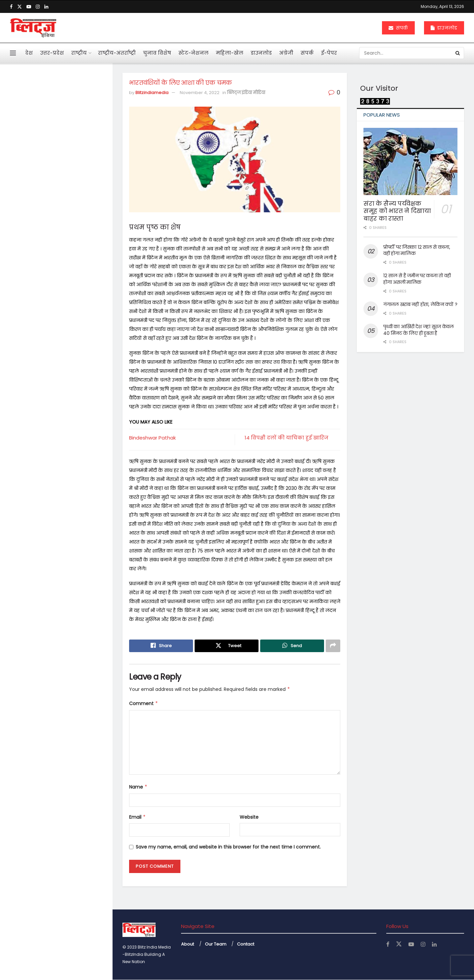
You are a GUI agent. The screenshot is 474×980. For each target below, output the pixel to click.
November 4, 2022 (200, 93)
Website (249, 817)
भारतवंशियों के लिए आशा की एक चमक (52, 112)
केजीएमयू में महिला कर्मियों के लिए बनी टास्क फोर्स (70, 479)
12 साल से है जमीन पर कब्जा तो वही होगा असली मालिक (417, 279)
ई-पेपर (329, 53)
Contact (246, 944)
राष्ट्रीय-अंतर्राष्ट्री (117, 53)
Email (138, 817)
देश (29, 53)
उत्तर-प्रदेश (52, 53)
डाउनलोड (444, 28)
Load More (56, 585)
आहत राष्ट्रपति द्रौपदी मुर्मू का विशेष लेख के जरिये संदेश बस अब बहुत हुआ (68, 151)
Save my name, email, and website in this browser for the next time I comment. (228, 847)
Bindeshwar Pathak (152, 438)
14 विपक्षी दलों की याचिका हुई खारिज (286, 438)
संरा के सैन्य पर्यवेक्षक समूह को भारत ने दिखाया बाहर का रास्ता (397, 211)
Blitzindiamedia (152, 93)
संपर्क (398, 28)
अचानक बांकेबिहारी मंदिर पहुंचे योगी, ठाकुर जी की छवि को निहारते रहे (70, 444)
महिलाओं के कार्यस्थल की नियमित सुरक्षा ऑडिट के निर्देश (70, 409)
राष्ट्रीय (79, 53)
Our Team (216, 944)
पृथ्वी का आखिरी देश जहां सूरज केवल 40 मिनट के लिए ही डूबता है (419, 330)
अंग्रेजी (286, 53)
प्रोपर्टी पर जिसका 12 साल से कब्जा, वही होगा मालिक (417, 250)
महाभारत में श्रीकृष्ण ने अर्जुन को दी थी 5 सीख (69, 338)
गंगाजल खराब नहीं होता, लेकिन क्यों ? (420, 304)
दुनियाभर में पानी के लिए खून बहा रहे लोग (68, 374)
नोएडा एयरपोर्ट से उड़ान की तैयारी (67, 546)
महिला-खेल (230, 53)
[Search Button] (458, 53)
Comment (144, 704)
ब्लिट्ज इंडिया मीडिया (246, 93)
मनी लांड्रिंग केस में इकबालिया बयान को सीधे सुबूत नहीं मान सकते (70, 185)
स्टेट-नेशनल (193, 53)
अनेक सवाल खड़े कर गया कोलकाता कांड (60, 268)
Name (138, 787)
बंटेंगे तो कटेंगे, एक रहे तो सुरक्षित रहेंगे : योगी (67, 514)
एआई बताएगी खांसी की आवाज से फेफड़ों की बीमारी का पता (67, 303)
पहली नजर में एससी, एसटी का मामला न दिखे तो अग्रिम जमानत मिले (66, 224)
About (188, 944)
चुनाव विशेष (157, 53)
